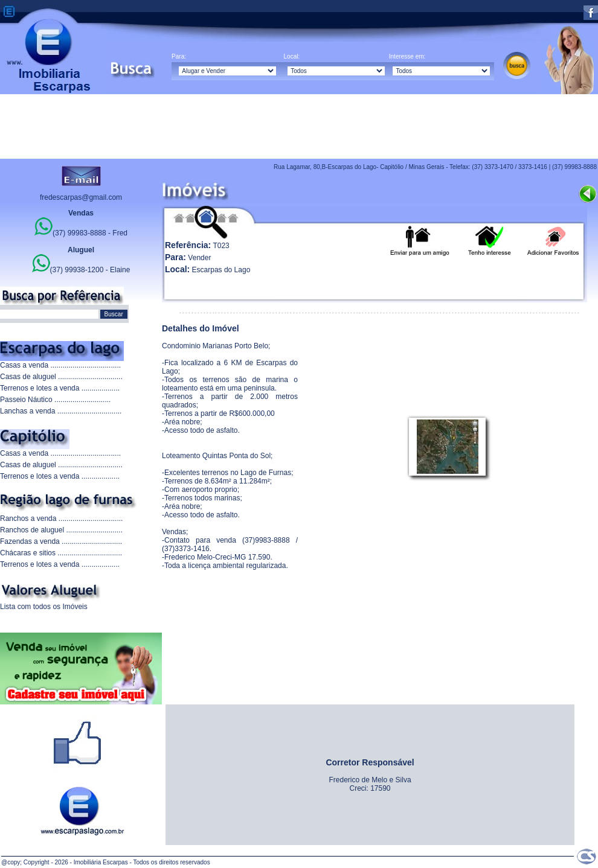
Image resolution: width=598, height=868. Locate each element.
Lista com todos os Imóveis (44, 607)
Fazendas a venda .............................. (61, 541)
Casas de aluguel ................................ (61, 377)
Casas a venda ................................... (60, 365)
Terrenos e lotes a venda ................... (60, 388)
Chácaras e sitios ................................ (61, 553)
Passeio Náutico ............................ (55, 400)
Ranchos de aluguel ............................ (61, 530)
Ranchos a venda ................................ (61, 519)
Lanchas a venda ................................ (61, 411)
